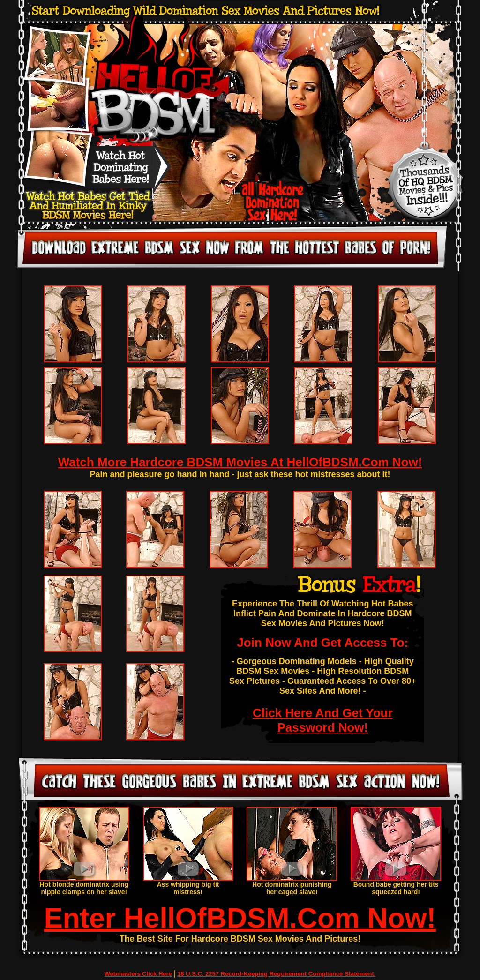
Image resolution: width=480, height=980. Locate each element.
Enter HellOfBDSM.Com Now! (240, 918)
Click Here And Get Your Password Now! (323, 720)
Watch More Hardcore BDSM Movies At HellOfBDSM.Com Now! (240, 462)
